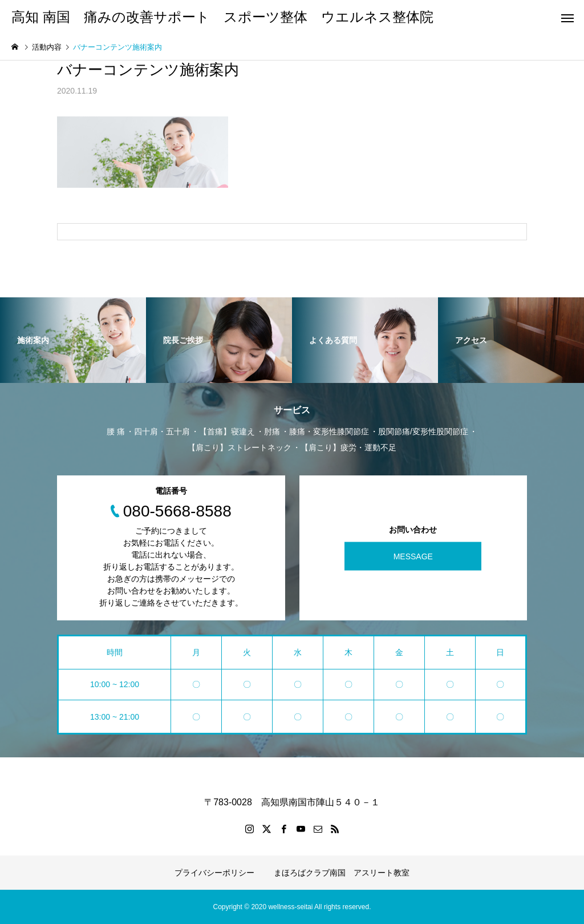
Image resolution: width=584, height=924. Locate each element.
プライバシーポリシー (214, 873)
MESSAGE (413, 556)
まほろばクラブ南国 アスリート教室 (342, 873)
